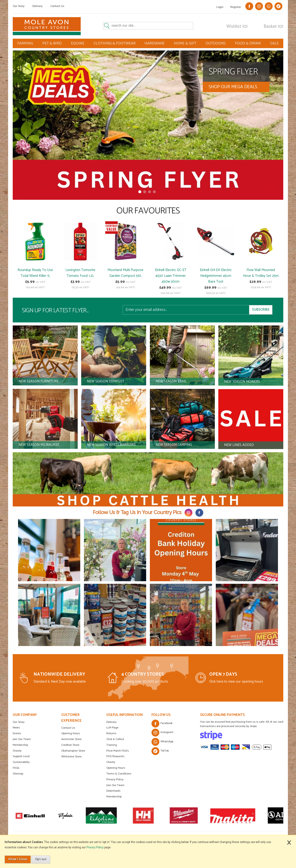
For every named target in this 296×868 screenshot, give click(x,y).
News (16, 728)
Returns (111, 733)
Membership (20, 745)
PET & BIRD (52, 43)
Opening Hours (71, 733)
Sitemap (18, 774)
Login (220, 7)
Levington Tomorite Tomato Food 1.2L (80, 273)
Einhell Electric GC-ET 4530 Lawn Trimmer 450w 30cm (171, 276)
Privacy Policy (115, 779)
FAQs (16, 768)
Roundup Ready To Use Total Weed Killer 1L (35, 273)
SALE (274, 43)
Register (236, 7)
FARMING (25, 43)
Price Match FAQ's (118, 751)
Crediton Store (70, 745)
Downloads (113, 791)
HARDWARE (155, 43)
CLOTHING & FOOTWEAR (115, 43)
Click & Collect (115, 739)
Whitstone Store (71, 757)
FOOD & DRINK (248, 43)
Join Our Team (22, 739)
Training (112, 745)
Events (17, 733)
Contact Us (57, 6)
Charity (17, 751)
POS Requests (115, 756)
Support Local (21, 756)
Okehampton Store (73, 751)
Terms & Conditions (119, 774)
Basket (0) (273, 27)
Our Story (19, 6)
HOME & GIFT (185, 43)
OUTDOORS (216, 43)
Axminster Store (71, 739)
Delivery (37, 6)
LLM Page (112, 728)
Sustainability (21, 762)
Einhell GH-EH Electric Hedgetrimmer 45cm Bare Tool (216, 276)
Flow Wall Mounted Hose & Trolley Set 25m (261, 273)
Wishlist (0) (237, 27)
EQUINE (78, 43)
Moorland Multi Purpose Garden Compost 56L (125, 273)
